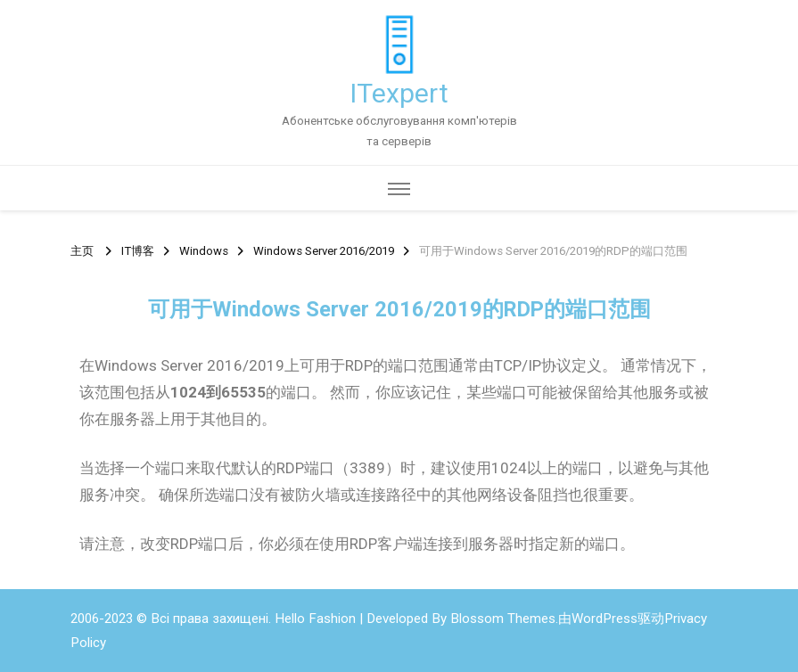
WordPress (605, 619)
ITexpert (399, 93)
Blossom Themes (503, 619)
